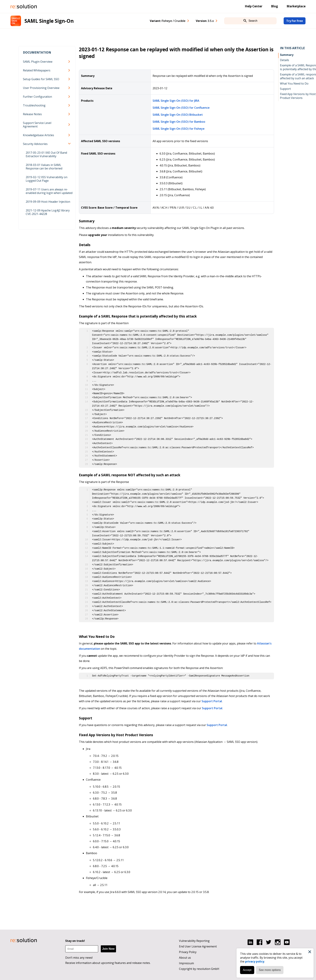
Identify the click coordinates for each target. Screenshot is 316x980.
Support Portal (212, 701)
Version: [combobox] (205, 21)
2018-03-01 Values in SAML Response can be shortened (44, 167)
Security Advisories (35, 144)
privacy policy (254, 960)
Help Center (254, 6)
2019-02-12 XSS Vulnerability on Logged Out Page (47, 179)
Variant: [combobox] (168, 21)
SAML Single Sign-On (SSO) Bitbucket (178, 115)
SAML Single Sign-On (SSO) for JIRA (176, 101)
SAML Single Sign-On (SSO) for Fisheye (179, 129)
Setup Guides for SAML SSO (41, 79)
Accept (246, 969)
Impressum (186, 963)
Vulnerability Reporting (194, 941)
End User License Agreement (198, 946)
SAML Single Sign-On (49, 21)
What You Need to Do (294, 83)
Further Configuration (37, 97)
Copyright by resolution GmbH (199, 969)
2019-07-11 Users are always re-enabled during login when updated (49, 191)
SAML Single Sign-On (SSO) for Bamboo (179, 122)
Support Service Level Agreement (37, 125)
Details (285, 60)
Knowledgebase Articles (38, 135)
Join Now (108, 949)
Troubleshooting (34, 105)
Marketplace (296, 6)
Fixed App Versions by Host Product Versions (298, 96)
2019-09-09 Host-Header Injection (48, 202)
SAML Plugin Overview (38, 62)
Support (285, 89)
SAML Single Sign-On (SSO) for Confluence (181, 108)
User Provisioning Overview (41, 88)
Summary (287, 55)
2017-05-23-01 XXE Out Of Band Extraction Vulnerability (46, 154)
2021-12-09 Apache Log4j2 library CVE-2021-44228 (48, 212)
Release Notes (32, 114)
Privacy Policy (188, 952)
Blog (274, 6)
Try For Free (295, 21)
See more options (269, 969)
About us (185, 958)
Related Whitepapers (37, 70)
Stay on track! (75, 941)
